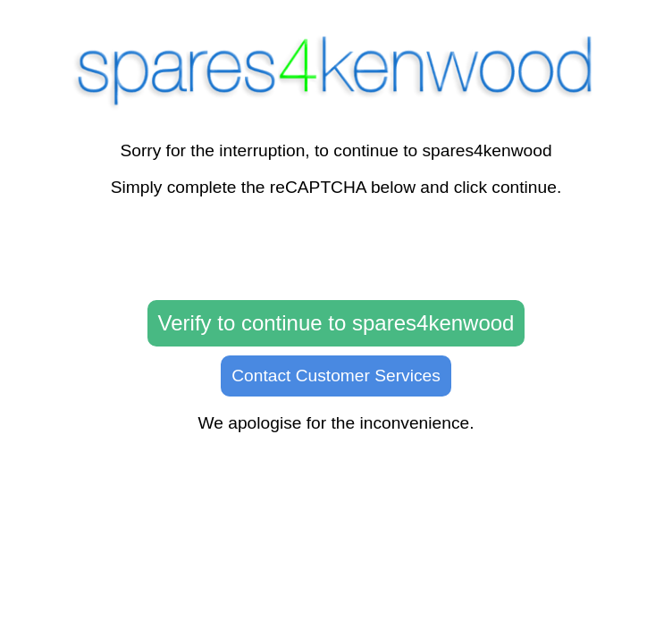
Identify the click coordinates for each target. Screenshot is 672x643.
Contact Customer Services (336, 376)
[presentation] (336, 249)
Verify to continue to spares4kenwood (336, 323)
